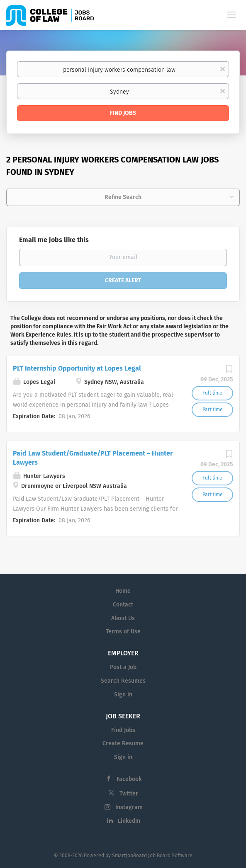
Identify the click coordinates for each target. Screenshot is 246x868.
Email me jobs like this (54, 240)
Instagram (129, 807)
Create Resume (123, 743)
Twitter (129, 794)
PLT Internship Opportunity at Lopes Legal (77, 368)
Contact (123, 605)
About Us (123, 618)
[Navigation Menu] (231, 15)
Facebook (129, 779)
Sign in (123, 695)
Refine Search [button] (123, 197)
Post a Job (123, 667)
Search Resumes (123, 681)
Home (123, 591)
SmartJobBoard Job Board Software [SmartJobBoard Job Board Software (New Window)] (152, 856)
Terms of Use (123, 632)
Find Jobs (123, 113)
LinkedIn (129, 821)
